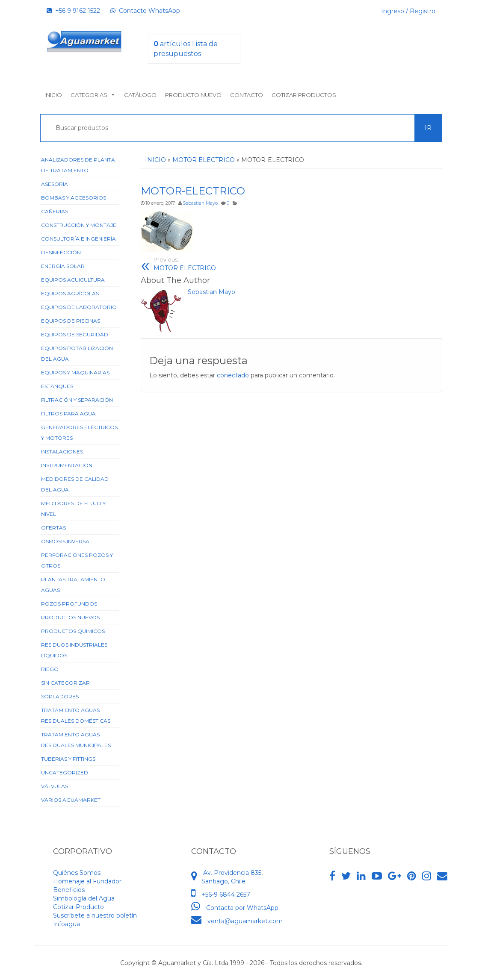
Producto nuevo (193, 95)
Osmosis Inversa (65, 541)
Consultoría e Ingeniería (78, 239)
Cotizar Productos (304, 95)
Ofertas (53, 528)
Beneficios (69, 890)
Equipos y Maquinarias (75, 372)
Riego (50, 669)
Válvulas (55, 786)
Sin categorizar (65, 683)
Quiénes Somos (77, 873)
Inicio (53, 95)
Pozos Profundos (69, 604)
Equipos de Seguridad (75, 334)
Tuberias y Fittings (68, 759)
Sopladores (60, 696)
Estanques (57, 386)
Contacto (247, 95)
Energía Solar (63, 266)
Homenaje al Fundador (87, 881)
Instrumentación (67, 465)
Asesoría (55, 184)
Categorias (93, 95)
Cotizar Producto (78, 907)
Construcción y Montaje (79, 225)
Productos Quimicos (73, 631)
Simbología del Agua (84, 898)
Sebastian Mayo (200, 203)
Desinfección (61, 252)
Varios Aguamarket (71, 800)
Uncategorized (65, 773)
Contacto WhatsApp (145, 11)
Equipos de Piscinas (71, 321)
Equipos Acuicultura (73, 280)
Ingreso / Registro (408, 11)
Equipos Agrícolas (70, 293)
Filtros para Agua (68, 413)
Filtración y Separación (77, 400)
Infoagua (67, 924)
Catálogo (140, 95)
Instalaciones (62, 452)
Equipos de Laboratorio (79, 307)
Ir (428, 128)
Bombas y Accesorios (74, 198)
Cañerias (55, 211)
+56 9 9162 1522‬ (73, 11)
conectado (233, 375)
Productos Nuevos (70, 617)
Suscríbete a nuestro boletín (95, 915)
